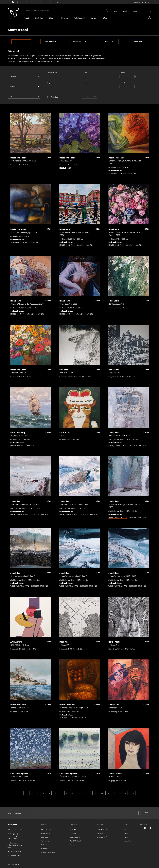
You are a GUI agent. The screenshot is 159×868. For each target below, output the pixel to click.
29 (133, 793)
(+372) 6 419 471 (30, 2)
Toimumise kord (75, 845)
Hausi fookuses (50, 42)
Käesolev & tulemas (103, 829)
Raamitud (55, 97)
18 (125, 793)
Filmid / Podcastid (76, 841)
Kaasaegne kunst (79, 42)
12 (90, 793)
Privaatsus (128, 841)
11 (84, 793)
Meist (126, 837)
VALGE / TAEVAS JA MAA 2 (118, 446)
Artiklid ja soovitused (48, 852)
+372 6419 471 (16, 855)
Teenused (94, 18)
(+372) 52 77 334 (40, 2)
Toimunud (73, 833)
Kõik (21, 42)
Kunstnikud (39, 18)
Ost (116, 11)
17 (119, 793)
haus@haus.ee (59, 2)
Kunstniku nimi (52, 73)
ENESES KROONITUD (67, 245)
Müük (125, 11)
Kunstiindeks (137, 11)
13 (96, 793)
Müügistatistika (75, 837)
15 (108, 793)
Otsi (89, 97)
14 (102, 793)
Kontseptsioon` (102, 837)
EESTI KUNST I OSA (17, 446)
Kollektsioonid (79, 18)
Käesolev (73, 829)
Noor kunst (109, 42)
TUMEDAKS (113, 174)
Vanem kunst (138, 42)
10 (79, 793)
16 (114, 793)
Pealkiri (87, 73)
